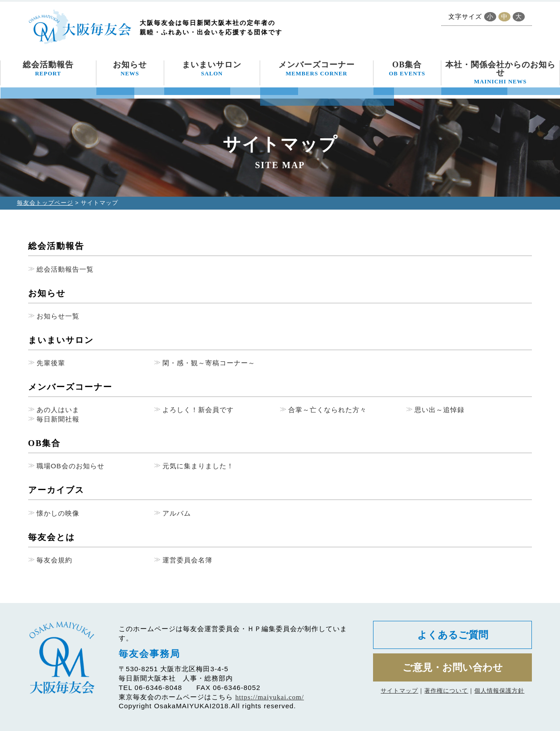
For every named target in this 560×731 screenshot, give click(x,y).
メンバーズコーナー (317, 69)
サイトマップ (399, 691)
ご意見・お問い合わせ (453, 667)
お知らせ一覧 (58, 316)
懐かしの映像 (58, 513)
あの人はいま (58, 410)
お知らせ (130, 69)
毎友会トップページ (45, 203)
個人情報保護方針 (499, 691)
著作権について (446, 691)
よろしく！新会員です (198, 410)
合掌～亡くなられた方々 (328, 410)
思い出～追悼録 (440, 410)
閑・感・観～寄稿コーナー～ (209, 363)
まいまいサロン (212, 69)
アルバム (177, 513)
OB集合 (407, 69)
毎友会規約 (54, 560)
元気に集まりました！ (198, 466)
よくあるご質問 (453, 635)
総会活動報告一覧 (65, 269)
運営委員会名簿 (187, 560)
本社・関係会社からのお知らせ (500, 73)
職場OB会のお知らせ (71, 466)
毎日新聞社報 (58, 419)
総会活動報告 (48, 69)
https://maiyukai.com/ (270, 697)
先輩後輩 (51, 363)
